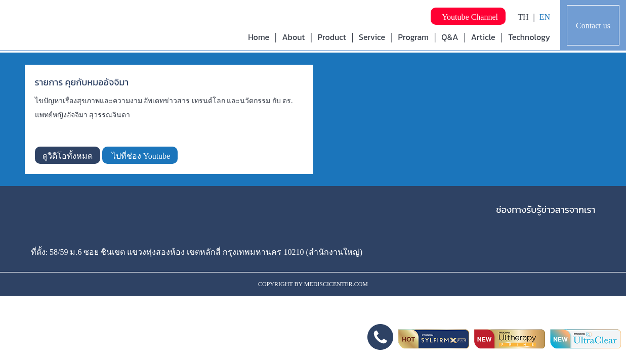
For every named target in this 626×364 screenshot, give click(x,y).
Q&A (450, 37)
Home (259, 37)
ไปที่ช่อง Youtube (140, 156)
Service (372, 37)
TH (523, 17)
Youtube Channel (468, 17)
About (293, 37)
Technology (529, 37)
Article (483, 37)
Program (413, 37)
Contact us (593, 26)
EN (545, 17)
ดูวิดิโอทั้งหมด (68, 156)
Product (332, 37)
